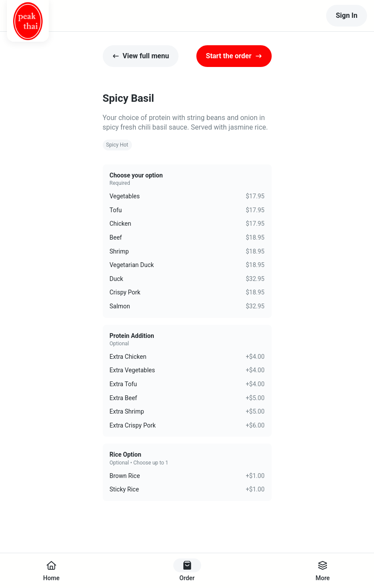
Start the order (234, 56)
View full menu (141, 56)
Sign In (347, 15)
